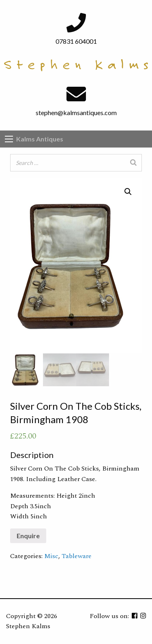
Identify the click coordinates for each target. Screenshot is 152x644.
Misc (51, 556)
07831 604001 (76, 41)
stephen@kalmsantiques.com (76, 112)
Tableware (77, 556)
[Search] (133, 163)
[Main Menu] (9, 139)
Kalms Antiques (40, 139)
